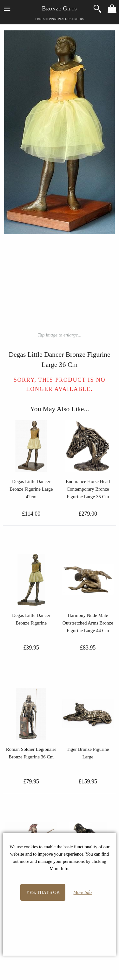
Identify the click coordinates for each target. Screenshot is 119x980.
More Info (83, 892)
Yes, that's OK (43, 892)
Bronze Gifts (59, 9)
